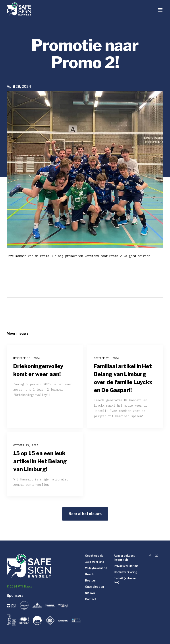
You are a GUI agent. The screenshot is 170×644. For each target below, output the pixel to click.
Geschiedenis (94, 556)
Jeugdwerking (95, 562)
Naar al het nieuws (85, 514)
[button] (160, 10)
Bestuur (91, 581)
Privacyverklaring (126, 566)
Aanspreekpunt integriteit (124, 558)
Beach (89, 574)
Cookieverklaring (126, 572)
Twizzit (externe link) (125, 580)
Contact (91, 599)
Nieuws (90, 593)
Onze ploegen (94, 587)
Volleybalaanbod (96, 568)
